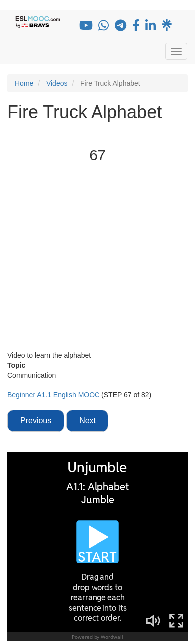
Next (87, 421)
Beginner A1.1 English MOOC (54, 395)
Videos (57, 83)
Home (24, 83)
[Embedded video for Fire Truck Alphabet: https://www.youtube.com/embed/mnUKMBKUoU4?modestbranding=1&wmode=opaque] (97, 258)
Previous (36, 421)
